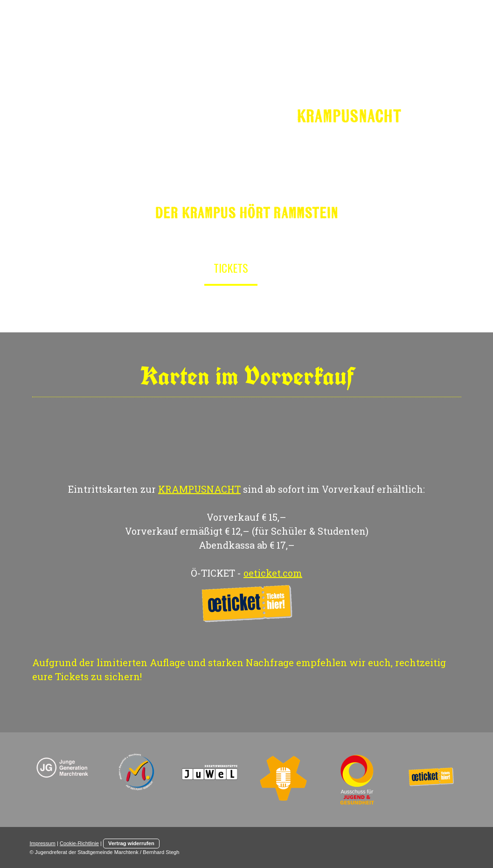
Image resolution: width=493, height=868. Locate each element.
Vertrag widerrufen (131, 843)
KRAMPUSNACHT (199, 489)
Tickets (231, 268)
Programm (292, 268)
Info (185, 268)
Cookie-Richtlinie (79, 843)
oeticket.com (273, 573)
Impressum (43, 843)
